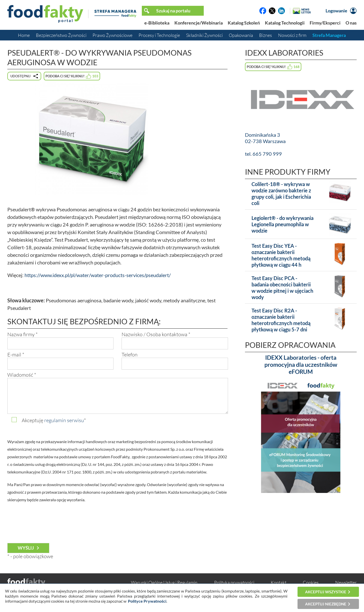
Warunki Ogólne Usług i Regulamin (164, 582)
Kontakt (279, 582)
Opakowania (241, 35)
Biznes (266, 35)
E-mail (16, 355)
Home (24, 35)
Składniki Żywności (204, 35)
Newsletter (346, 582)
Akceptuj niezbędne (326, 604)
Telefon (130, 355)
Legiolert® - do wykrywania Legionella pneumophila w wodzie (282, 224)
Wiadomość (22, 375)
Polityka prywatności (234, 582)
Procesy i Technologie (159, 35)
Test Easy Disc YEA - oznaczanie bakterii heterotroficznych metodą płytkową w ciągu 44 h (281, 255)
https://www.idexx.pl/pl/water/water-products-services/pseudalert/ (98, 275)
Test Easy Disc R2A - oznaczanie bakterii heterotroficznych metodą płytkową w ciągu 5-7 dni (281, 320)
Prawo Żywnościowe (112, 35)
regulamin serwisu (64, 420)
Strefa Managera (329, 35)
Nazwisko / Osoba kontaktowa (156, 334)
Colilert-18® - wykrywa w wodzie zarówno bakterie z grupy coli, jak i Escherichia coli (281, 194)
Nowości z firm (292, 35)
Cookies (311, 582)
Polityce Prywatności (147, 601)
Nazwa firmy (22, 334)
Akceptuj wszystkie (326, 592)
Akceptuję (54, 420)
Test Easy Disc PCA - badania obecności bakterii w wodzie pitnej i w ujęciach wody (282, 288)
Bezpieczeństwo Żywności (61, 35)
